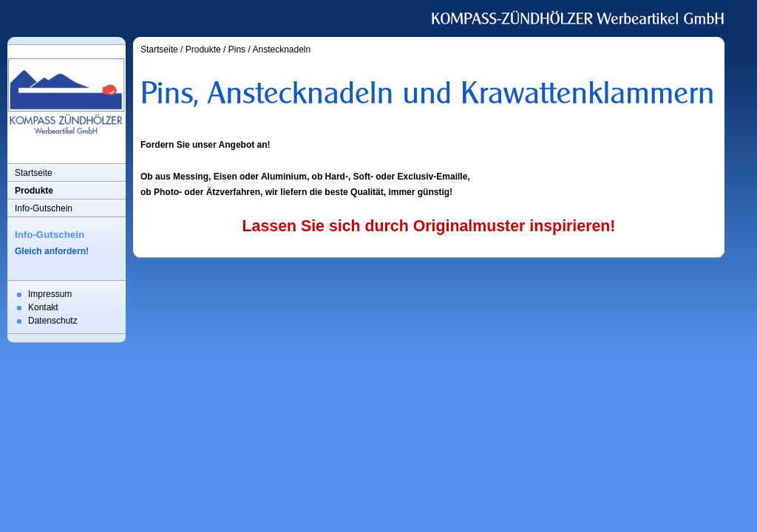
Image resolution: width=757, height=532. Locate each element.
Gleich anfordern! (52, 251)
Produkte (34, 191)
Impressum (50, 294)
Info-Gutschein (44, 208)
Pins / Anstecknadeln (269, 50)
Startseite (34, 173)
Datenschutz (53, 321)
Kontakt (43, 307)
